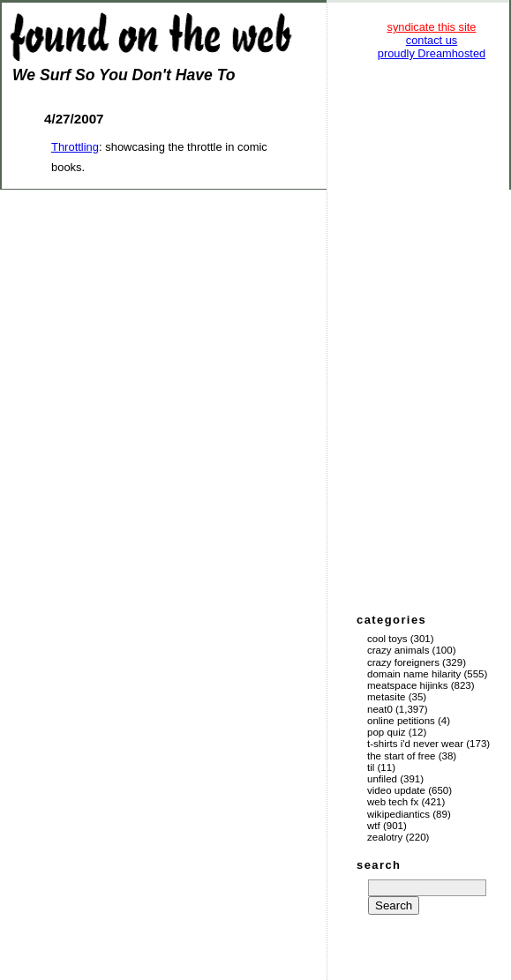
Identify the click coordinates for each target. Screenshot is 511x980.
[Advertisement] (432, 335)
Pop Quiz (387, 732)
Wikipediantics (398, 814)
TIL (371, 767)
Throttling (75, 147)
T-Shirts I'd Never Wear (415, 744)
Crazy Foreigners (403, 662)
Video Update (396, 790)
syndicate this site (431, 27)
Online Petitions (401, 721)
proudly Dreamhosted (432, 53)
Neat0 (380, 709)
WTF (374, 826)
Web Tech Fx (393, 802)
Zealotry (385, 837)
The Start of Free (401, 756)
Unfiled (382, 779)
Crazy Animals (398, 650)
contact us (432, 40)
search (379, 865)
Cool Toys (387, 639)
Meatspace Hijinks (408, 685)
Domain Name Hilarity (414, 674)
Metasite (387, 697)
